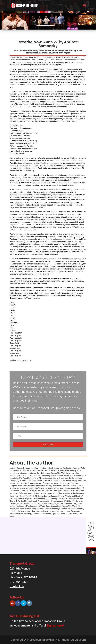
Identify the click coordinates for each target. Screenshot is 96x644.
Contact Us (17, 586)
